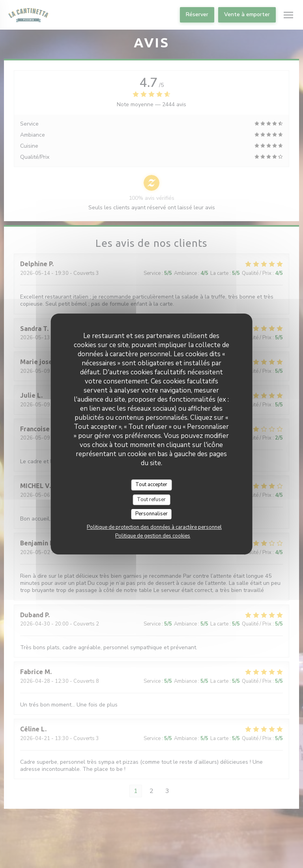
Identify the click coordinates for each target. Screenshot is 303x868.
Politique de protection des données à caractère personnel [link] (154, 527)
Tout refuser (151, 500)
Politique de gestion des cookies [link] (153, 536)
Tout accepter (151, 485)
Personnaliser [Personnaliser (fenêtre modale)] (151, 514)
